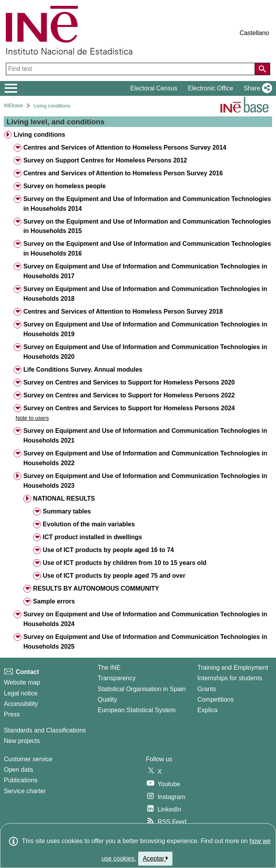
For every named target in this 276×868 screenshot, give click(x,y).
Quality (107, 700)
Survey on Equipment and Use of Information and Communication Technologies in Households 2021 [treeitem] (145, 436)
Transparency (117, 678)
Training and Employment (233, 668)
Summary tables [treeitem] (67, 511)
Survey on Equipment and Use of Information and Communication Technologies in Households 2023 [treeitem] (145, 481)
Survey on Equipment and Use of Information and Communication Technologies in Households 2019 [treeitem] (145, 329)
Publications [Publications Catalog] (21, 780)
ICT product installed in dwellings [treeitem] (92, 537)
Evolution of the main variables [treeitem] (89, 524)
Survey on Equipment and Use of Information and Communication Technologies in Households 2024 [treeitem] (145, 619)
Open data (18, 770)
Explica (207, 710)
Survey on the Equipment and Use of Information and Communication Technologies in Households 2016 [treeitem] (147, 249)
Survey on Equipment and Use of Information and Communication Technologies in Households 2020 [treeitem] (145, 352)
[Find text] (131, 69)
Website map (22, 682)
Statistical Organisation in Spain (142, 689)
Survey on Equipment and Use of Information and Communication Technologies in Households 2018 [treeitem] (145, 294)
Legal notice (21, 693)
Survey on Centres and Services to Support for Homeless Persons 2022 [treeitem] (129, 395)
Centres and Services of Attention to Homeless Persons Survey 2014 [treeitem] (125, 147)
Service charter (25, 791)
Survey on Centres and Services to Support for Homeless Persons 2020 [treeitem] (129, 382)
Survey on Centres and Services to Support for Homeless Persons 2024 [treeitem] (129, 408)
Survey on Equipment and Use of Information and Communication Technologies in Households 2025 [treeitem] (145, 642)
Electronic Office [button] (211, 88)
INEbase (13, 105)
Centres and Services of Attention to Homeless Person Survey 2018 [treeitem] (123, 311)
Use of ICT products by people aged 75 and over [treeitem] (114, 576)
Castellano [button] (254, 33)
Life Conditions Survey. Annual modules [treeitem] (83, 370)
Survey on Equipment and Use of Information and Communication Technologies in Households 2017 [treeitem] (145, 271)
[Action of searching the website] (262, 69)
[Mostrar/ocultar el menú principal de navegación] (11, 88)
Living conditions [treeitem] (39, 135)
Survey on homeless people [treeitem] (65, 186)
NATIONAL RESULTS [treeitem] (64, 498)
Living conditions (52, 106)
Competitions (215, 700)
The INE (109, 668)
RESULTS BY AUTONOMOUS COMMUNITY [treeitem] (96, 588)
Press (12, 714)
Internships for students (230, 678)
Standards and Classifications (45, 730)
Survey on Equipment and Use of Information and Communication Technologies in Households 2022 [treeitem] (145, 458)
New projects (22, 741)
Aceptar (156, 858)
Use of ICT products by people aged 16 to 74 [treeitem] (108, 550)
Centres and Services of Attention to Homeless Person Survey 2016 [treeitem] (123, 173)
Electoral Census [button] (154, 88)
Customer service (28, 759)
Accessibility (21, 704)
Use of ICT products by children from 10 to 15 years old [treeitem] (125, 563)
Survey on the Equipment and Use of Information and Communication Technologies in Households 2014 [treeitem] (147, 204)
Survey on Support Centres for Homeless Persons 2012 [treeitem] (105, 160)
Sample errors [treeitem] (54, 601)
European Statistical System (137, 710)
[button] (256, 88)
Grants (207, 689)
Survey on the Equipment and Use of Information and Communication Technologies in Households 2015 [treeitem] (147, 226)
